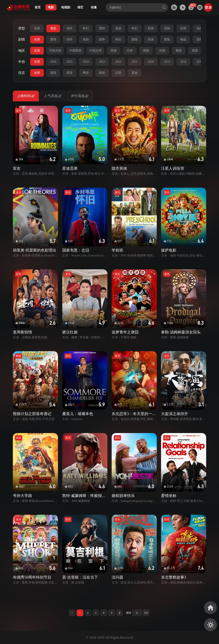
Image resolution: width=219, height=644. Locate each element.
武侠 (151, 39)
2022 (118, 62)
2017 (200, 62)
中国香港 (75, 51)
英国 (195, 51)
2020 (151, 62)
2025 (70, 62)
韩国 (146, 51)
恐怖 (167, 28)
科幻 (86, 28)
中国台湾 (95, 51)
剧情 (151, 28)
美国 (114, 51)
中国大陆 (55, 51)
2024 (86, 62)
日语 (118, 73)
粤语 (86, 73)
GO (146, 613)
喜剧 (53, 28)
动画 (200, 28)
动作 (70, 28)
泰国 (179, 51)
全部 (37, 28)
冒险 (167, 39)
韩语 (102, 73)
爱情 (102, 28)
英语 (70, 73)
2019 (167, 62)
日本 (130, 51)
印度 (162, 51)
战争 (102, 39)
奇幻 (135, 28)
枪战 (183, 39)
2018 (183, 62)
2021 (135, 62)
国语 (53, 73)
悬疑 (118, 28)
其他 (135, 73)
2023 (102, 62)
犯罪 (183, 28)
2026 (53, 62)
